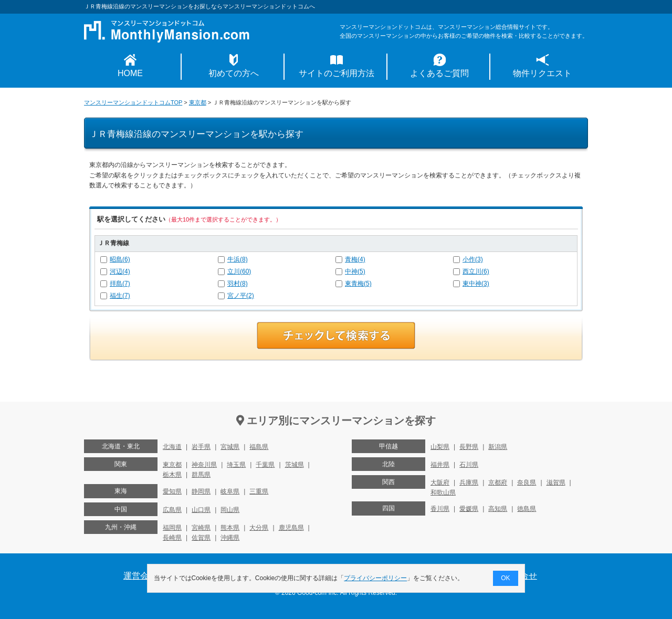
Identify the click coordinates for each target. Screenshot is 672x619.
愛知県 (172, 491)
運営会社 (140, 576)
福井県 (440, 465)
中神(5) (355, 271)
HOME (130, 73)
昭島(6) (120, 259)
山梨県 (440, 447)
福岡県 (172, 528)
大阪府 (440, 482)
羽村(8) (238, 284)
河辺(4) (120, 271)
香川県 (440, 509)
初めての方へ (234, 73)
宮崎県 (201, 528)
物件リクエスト (542, 73)
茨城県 (295, 465)
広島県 (172, 510)
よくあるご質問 (439, 73)
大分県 (259, 528)
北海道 (172, 447)
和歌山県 (443, 492)
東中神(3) (476, 284)
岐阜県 (230, 491)
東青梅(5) (358, 284)
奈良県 (527, 482)
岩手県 (201, 447)
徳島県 (527, 509)
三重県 (259, 491)
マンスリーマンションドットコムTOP (133, 102)
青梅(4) (355, 259)
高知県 (498, 509)
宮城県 (230, 447)
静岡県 (201, 491)
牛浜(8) (238, 259)
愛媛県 (469, 509)
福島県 (259, 447)
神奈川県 (204, 465)
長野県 (469, 447)
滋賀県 (556, 482)
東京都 (198, 102)
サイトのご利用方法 (337, 73)
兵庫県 (469, 482)
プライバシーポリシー (376, 578)
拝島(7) (120, 284)
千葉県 (265, 465)
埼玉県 (236, 465)
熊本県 (230, 528)
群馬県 (201, 475)
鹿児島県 (291, 528)
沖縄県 (230, 538)
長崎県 (172, 538)
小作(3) (473, 259)
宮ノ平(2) (241, 296)
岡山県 (230, 510)
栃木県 (172, 475)
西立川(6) (476, 271)
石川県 (469, 465)
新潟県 (498, 447)
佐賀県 (201, 538)
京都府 (498, 482)
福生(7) (120, 296)
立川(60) (239, 271)
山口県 (201, 510)
